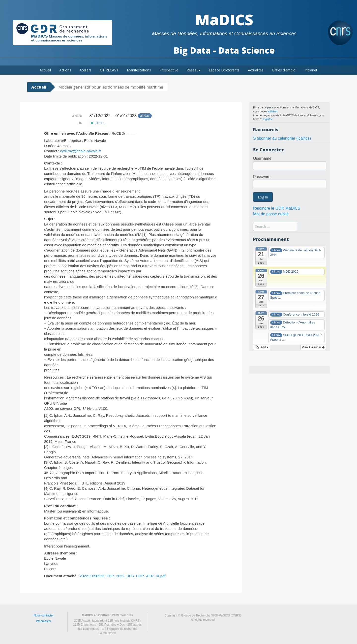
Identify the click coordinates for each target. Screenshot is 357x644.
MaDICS (224, 20)
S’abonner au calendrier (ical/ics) (282, 138)
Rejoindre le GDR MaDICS (277, 208)
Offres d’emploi (284, 70)
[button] (262, 347)
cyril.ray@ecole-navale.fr (80, 151)
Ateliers (86, 70)
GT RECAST (109, 70)
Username (262, 158)
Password (262, 177)
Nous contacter (44, 615)
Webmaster (44, 621)
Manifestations (139, 70)
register (268, 119)
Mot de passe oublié (271, 214)
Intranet (311, 70)
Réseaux (193, 70)
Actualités (256, 70)
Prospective (169, 70)
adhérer (273, 111)
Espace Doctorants (224, 70)
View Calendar (313, 347)
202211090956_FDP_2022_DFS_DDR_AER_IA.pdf (122, 576)
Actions (65, 70)
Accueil (45, 70)
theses (98, 123)
